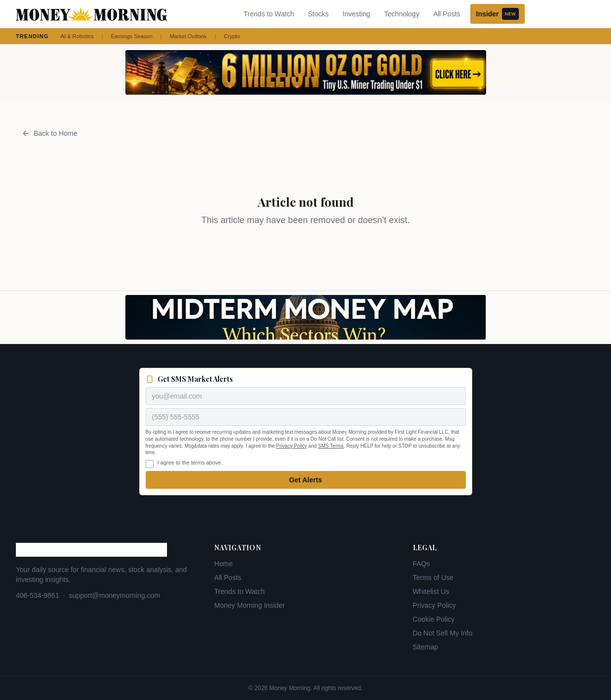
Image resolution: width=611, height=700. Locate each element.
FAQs (421, 564)
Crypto (232, 36)
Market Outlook (188, 36)
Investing (356, 14)
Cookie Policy (434, 619)
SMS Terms (331, 446)
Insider (498, 14)
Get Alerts (305, 480)
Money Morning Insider (249, 605)
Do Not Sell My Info (443, 633)
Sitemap (425, 647)
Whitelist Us (431, 591)
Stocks (318, 14)
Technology (402, 14)
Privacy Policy (291, 446)
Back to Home (50, 133)
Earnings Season (132, 36)
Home (223, 564)
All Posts (446, 14)
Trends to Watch (269, 14)
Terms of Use (433, 578)
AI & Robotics (77, 36)
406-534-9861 (37, 595)
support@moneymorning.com (114, 595)
